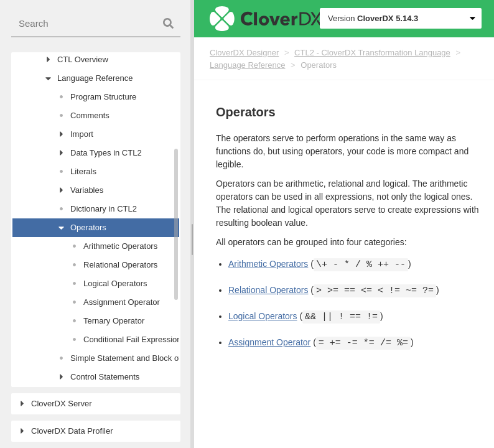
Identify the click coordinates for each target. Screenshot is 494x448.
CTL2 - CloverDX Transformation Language (372, 53)
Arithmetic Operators (268, 264)
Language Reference (247, 65)
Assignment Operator (269, 343)
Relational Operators (268, 291)
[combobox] (96, 24)
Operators (319, 65)
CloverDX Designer (244, 53)
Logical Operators (263, 317)
